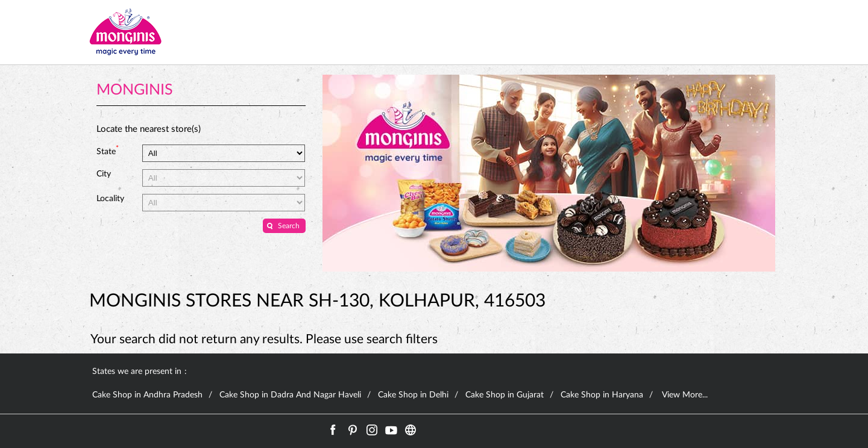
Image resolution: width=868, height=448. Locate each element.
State (108, 151)
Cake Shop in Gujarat (505, 395)
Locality (110, 199)
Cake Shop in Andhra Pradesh (147, 395)
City (104, 174)
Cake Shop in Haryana (602, 395)
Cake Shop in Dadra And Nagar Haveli (290, 395)
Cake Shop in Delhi (413, 395)
